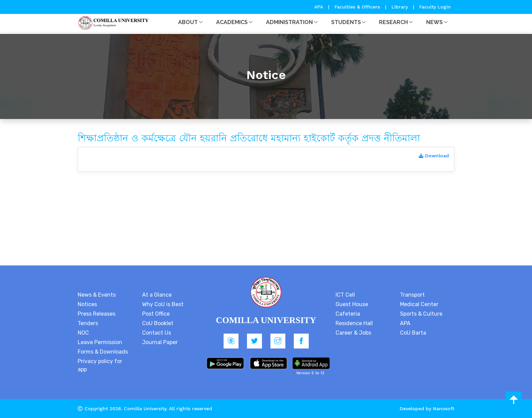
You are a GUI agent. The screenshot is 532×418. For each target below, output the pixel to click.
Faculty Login (435, 7)
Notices (87, 304)
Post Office (156, 314)
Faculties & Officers (357, 7)
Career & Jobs (353, 333)
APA (319, 7)
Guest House (352, 304)
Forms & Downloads (103, 352)
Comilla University (145, 409)
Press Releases (97, 314)
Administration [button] (289, 22)
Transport (412, 295)
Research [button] (393, 22)
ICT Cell (345, 295)
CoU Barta (413, 333)
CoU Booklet (158, 323)
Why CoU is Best (163, 304)
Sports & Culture (421, 314)
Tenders (88, 323)
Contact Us (157, 333)
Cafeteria (348, 314)
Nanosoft (444, 409)
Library (401, 7)
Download (434, 156)
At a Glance (157, 295)
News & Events (97, 295)
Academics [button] (232, 22)
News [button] (434, 22)
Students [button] (346, 22)
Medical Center (419, 304)
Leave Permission (100, 342)
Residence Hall (354, 323)
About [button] (188, 22)
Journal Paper (160, 342)
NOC (83, 333)
